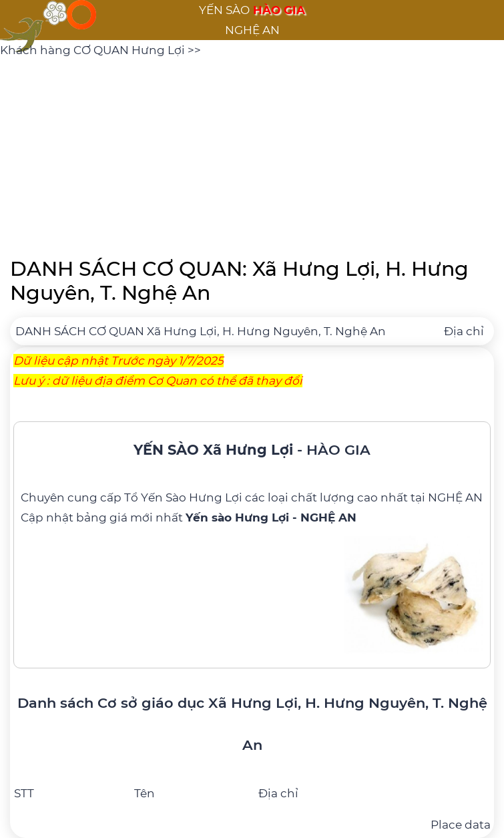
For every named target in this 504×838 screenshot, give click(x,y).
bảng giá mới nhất (216, 517)
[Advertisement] (252, 154)
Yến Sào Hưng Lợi (192, 497)
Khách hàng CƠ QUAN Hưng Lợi (94, 50)
